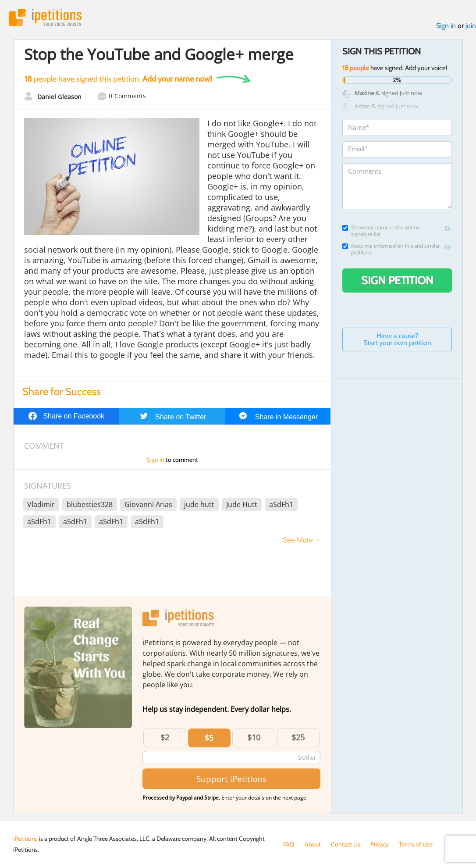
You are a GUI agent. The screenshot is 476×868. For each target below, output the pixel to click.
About (313, 844)
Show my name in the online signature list (381, 231)
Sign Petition (397, 280)
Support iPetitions (231, 779)
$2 (165, 737)
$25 (298, 737)
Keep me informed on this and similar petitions (391, 249)
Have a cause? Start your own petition (397, 339)
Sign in (446, 26)
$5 (209, 738)
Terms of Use (416, 844)
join (471, 26)
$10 (254, 737)
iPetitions (45, 17)
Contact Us (346, 844)
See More (298, 540)
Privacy (380, 844)
